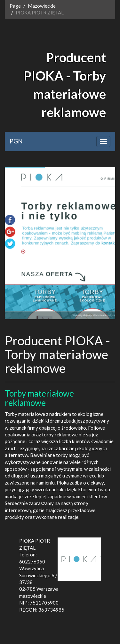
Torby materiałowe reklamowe (39, 398)
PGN (16, 141)
